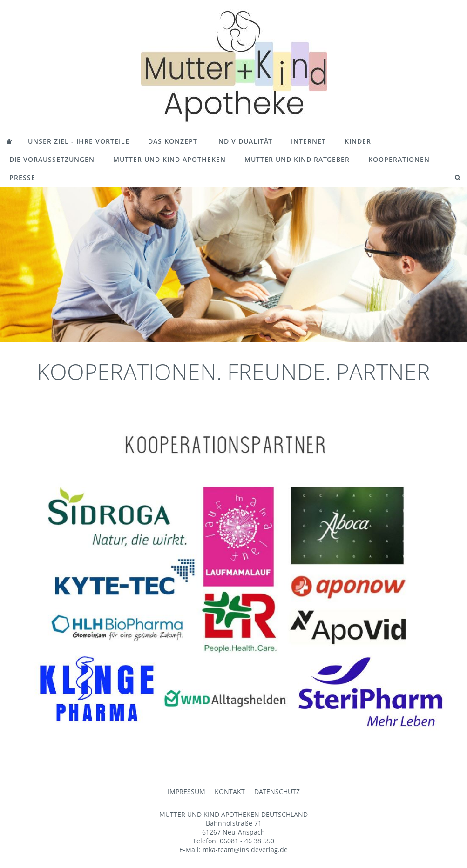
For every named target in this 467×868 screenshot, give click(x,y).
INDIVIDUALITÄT (244, 141)
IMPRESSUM (186, 791)
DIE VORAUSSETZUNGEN (52, 159)
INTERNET (308, 141)
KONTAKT (230, 791)
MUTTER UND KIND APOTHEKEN (169, 159)
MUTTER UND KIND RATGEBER (297, 159)
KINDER (358, 141)
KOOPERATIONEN (399, 159)
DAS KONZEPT (173, 141)
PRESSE (22, 177)
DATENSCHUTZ (277, 791)
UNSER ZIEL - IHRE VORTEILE (79, 141)
